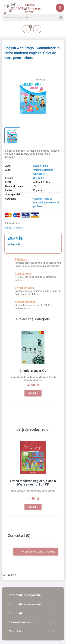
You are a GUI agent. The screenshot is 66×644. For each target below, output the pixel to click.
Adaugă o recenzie (14, 228)
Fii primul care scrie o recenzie (36, 552)
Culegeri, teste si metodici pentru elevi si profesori (46, 203)
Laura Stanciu (41, 166)
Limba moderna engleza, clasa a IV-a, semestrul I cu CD (33, 483)
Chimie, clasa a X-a (33, 371)
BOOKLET (39, 178)
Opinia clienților (12, 223)
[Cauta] (33, 17)
